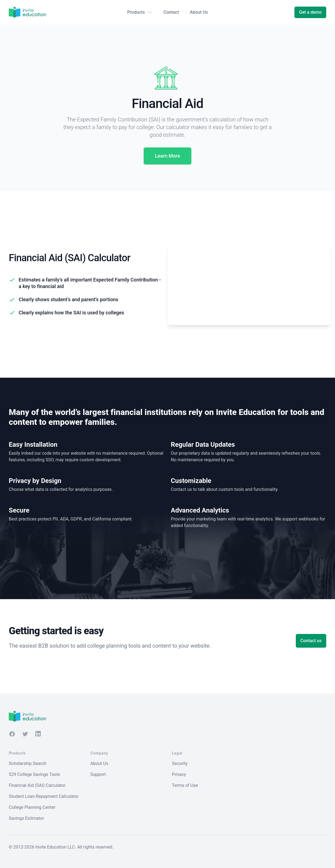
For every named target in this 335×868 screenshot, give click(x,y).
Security (180, 763)
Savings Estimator (26, 818)
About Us (199, 12)
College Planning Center (32, 807)
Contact (171, 12)
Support (98, 774)
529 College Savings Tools (34, 774)
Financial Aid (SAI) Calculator (37, 785)
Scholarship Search (28, 763)
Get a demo (310, 12)
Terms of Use (185, 785)
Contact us (311, 641)
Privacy (179, 774)
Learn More (167, 156)
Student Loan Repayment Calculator (44, 796)
